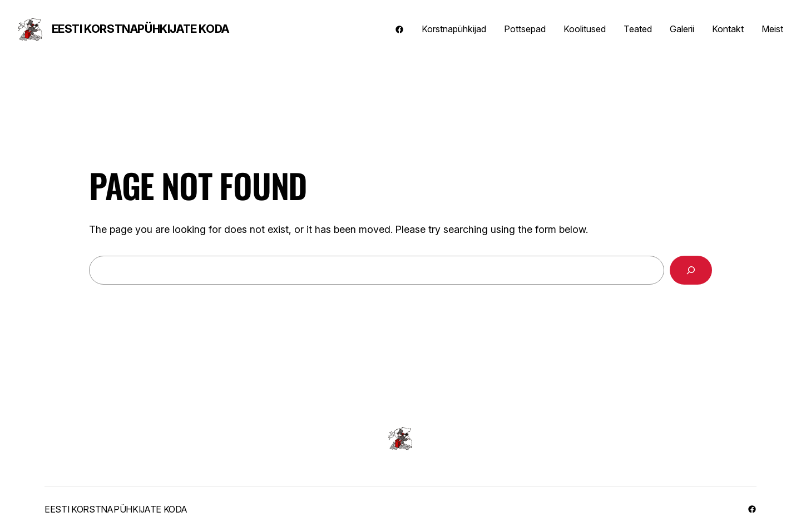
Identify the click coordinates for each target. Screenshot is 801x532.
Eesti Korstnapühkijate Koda (140, 29)
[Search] (691, 270)
